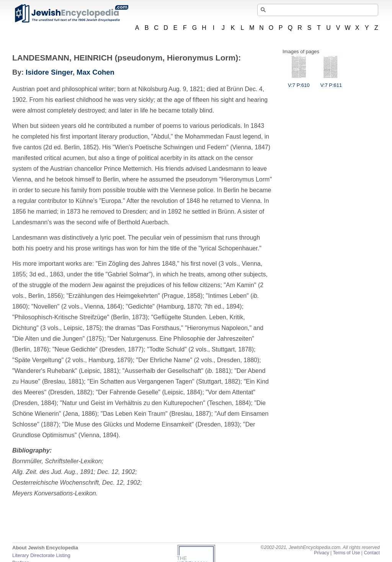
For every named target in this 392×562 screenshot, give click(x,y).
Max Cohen (96, 72)
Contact (372, 553)
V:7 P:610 (299, 82)
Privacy (322, 553)
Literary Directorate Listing (41, 555)
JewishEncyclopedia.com (71, 13)
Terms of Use (346, 553)
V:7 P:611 (331, 82)
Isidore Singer (49, 72)
